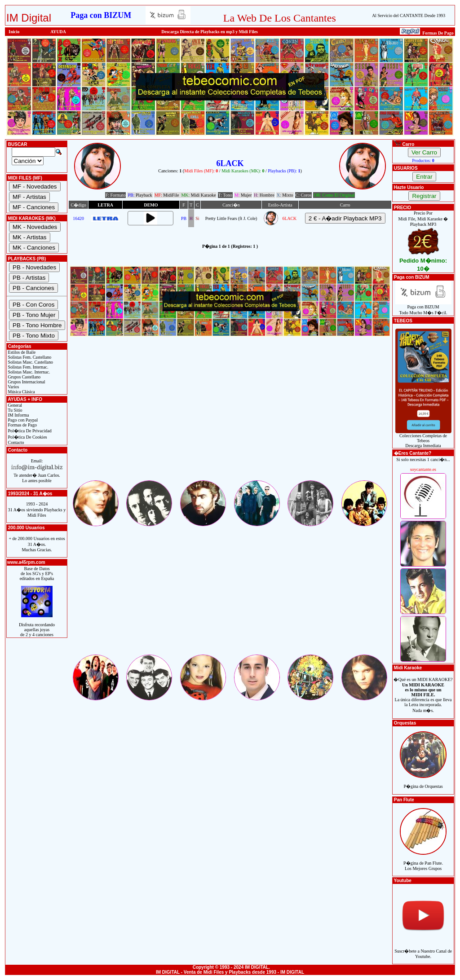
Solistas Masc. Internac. (28, 372)
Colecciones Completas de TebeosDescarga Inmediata (423, 439)
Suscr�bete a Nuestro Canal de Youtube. (423, 949)
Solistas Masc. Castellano (30, 362)
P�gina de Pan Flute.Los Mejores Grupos (423, 861)
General (14, 405)
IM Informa (18, 415)
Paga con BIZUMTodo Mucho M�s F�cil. (423, 308)
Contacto (15, 442)
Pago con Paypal (22, 420)
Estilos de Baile (21, 352)
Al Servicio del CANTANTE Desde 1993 (409, 15)
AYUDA (58, 32)
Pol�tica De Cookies (27, 437)
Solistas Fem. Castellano (29, 357)
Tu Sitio (14, 410)
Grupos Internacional (26, 382)
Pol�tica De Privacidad (29, 431)
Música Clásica (21, 392)
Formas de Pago (22, 425)
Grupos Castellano (24, 377)
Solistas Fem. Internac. (27, 367)
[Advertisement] (230, 416)
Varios (13, 387)
